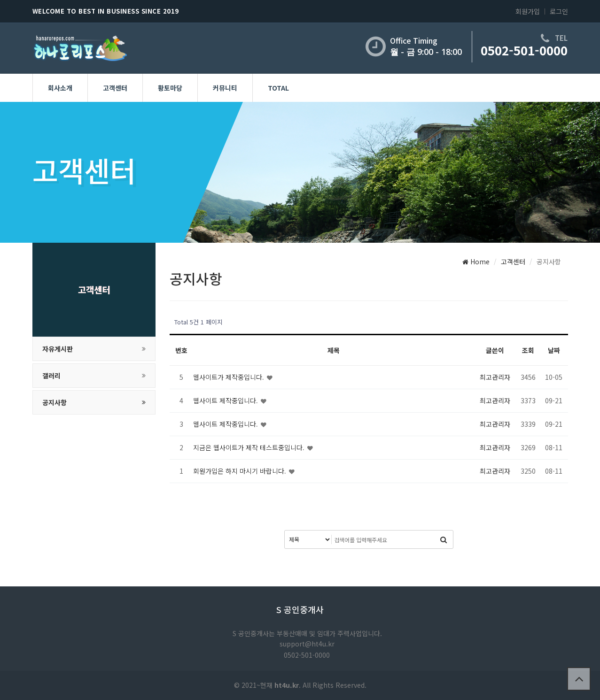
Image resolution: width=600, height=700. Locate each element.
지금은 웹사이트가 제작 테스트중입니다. (250, 447)
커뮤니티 (225, 88)
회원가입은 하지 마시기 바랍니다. (241, 471)
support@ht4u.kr (307, 644)
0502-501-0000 (524, 50)
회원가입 (528, 11)
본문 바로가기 (0, 0)
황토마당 (170, 88)
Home (476, 262)
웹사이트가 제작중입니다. (230, 377)
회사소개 (60, 88)
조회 (528, 350)
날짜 (554, 350)
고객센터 (115, 88)
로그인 (559, 11)
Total (278, 88)
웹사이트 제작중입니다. (226, 400)
